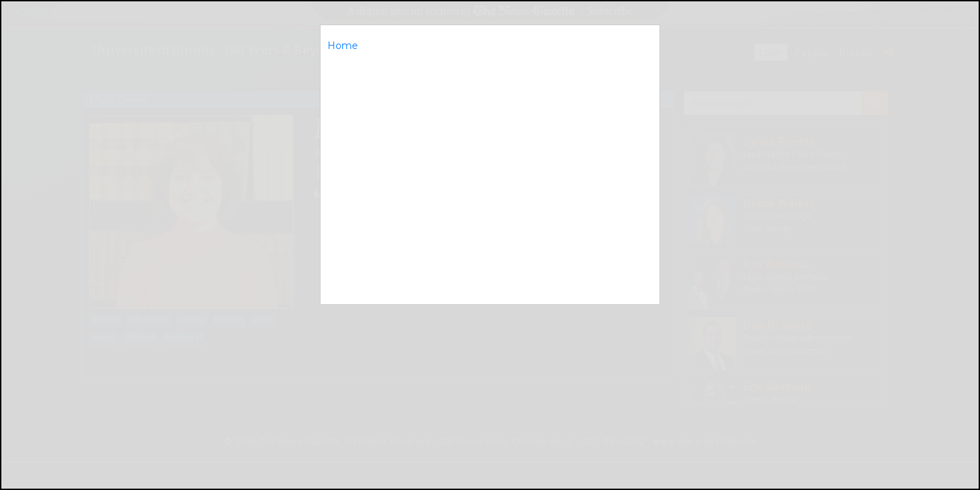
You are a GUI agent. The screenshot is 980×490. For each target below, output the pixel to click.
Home (343, 46)
